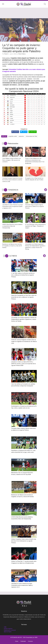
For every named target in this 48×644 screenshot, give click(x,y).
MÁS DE (4, 136)
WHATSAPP (33, 132)
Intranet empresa (8, 629)
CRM (5, 627)
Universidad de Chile (31, 136)
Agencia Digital (8, 632)
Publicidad (23, 641)
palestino (21, 136)
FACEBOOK (15, 132)
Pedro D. (6, 54)
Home (17, 641)
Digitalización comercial (10, 630)
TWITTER (24, 132)
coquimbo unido (13, 136)
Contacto (30, 641)
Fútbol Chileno (22, 54)
